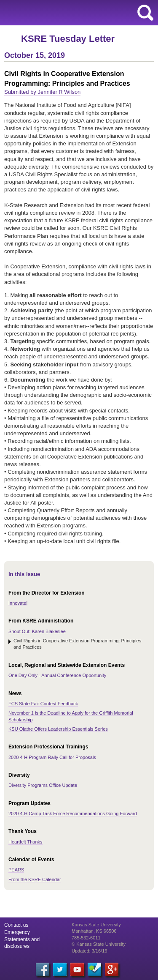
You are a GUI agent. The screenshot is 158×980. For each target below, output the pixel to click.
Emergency (17, 932)
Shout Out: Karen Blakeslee (37, 631)
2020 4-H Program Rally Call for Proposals (52, 757)
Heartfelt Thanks (25, 842)
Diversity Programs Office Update (43, 785)
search (145, 13)
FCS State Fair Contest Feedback (43, 704)
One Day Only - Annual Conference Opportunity (57, 675)
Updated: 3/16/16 (89, 951)
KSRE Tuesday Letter (68, 39)
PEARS (16, 870)
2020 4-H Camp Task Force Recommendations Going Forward (73, 813)
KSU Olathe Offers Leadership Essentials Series (58, 729)
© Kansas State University (99, 944)
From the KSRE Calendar (35, 879)
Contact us (16, 925)
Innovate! (18, 603)
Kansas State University (77, 13)
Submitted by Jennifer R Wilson (42, 92)
